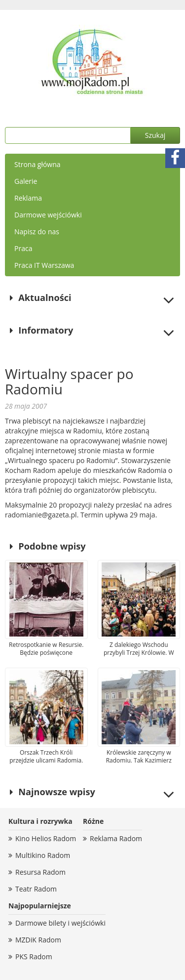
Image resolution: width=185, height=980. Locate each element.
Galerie (26, 181)
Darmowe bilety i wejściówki (60, 923)
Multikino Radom (43, 855)
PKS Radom (34, 957)
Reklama (28, 198)
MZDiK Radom (38, 940)
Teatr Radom (36, 889)
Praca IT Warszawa (44, 265)
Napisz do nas (37, 232)
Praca (23, 248)
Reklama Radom (116, 838)
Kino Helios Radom (46, 838)
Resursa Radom (40, 872)
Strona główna (37, 164)
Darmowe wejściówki (48, 215)
